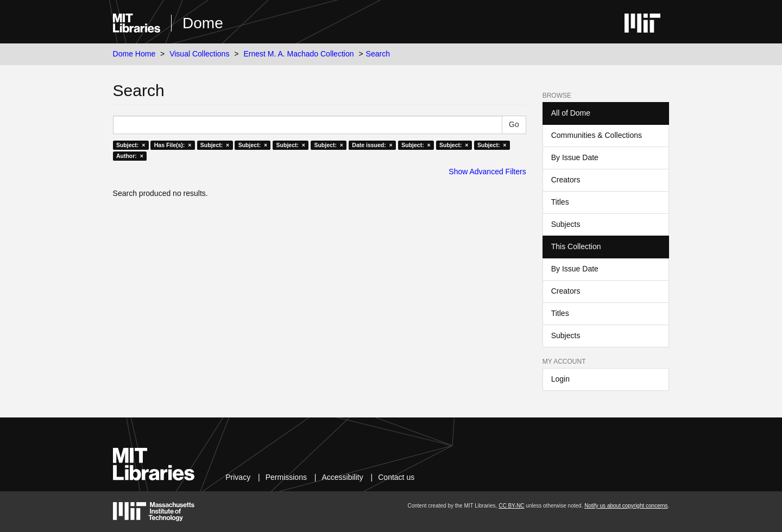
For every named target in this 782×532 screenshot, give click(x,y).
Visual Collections (199, 54)
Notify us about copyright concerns (626, 506)
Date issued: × (372, 145)
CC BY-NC (511, 506)
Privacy (238, 477)
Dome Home (134, 54)
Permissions (286, 477)
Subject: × (131, 145)
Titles (560, 202)
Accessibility (342, 477)
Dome (203, 23)
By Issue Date (575, 157)
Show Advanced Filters (487, 172)
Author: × (130, 156)
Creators (566, 180)
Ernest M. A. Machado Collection (298, 54)
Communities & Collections (597, 135)
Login (560, 379)
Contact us (396, 477)
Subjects (566, 224)
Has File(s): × (173, 145)
